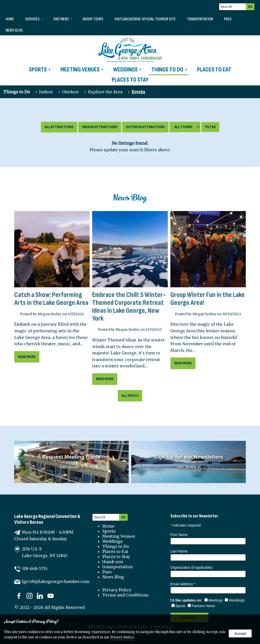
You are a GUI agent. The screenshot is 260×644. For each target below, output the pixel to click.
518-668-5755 (35, 568)
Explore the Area (105, 92)
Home (10, 19)
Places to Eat (214, 70)
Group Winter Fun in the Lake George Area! (208, 299)
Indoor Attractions (100, 127)
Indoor (46, 92)
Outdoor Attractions (145, 127)
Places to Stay (130, 80)
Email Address (183, 584)
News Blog (14, 30)
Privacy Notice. (122, 637)
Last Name (179, 551)
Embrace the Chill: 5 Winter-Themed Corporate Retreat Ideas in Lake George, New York (129, 306)
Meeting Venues (82, 70)
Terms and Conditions (125, 595)
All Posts (130, 396)
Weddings (127, 70)
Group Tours (93, 19)
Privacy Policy (117, 590)
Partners (63, 19)
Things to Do (169, 70)
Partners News (201, 606)
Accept (240, 633)
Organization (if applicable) (192, 567)
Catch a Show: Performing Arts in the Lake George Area (51, 299)
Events (138, 92)
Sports (40, 70)
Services (34, 19)
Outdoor (71, 92)
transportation (200, 19)
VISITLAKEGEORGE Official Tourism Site (145, 19)
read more (27, 357)
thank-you (113, 562)
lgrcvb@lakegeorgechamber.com (56, 581)
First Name (179, 535)
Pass (228, 19)
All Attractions (59, 127)
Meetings (214, 600)
